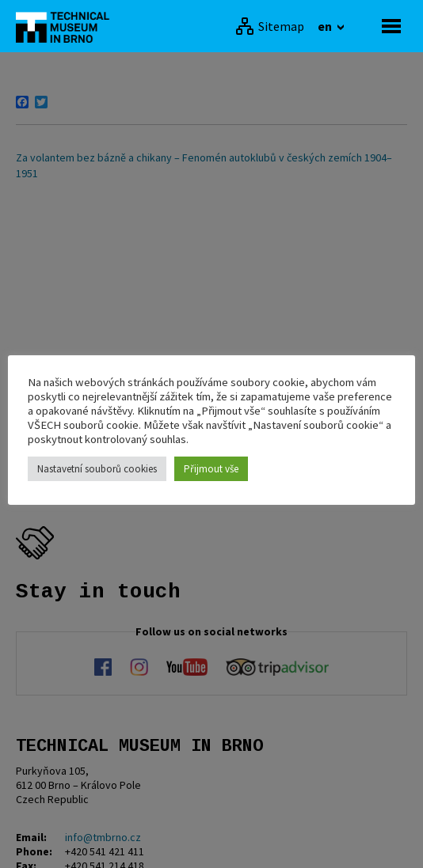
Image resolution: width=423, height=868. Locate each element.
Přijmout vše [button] (211, 469)
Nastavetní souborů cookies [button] (97, 469)
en (326, 26)
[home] (67, 26)
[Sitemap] (270, 26)
